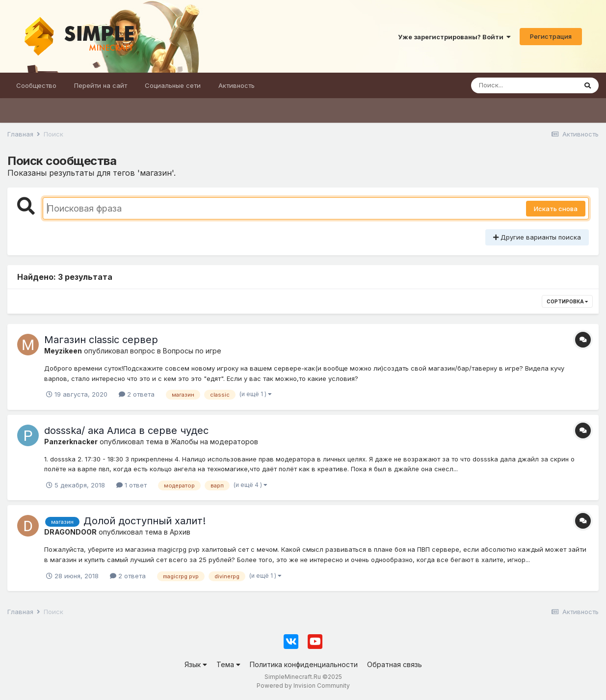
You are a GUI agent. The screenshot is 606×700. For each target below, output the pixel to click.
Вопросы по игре (192, 351)
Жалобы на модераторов (214, 442)
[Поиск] (524, 85)
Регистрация (551, 36)
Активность (237, 85)
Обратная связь (395, 664)
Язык (196, 664)
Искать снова (556, 209)
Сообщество (36, 85)
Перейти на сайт (101, 85)
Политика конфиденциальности (304, 664)
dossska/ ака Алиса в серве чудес (126, 431)
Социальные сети (173, 85)
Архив (180, 532)
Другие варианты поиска (537, 237)
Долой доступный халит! (145, 521)
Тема (228, 664)
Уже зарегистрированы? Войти (454, 37)
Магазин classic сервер (101, 340)
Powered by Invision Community (303, 686)
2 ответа (137, 394)
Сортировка (567, 301)
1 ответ (132, 485)
